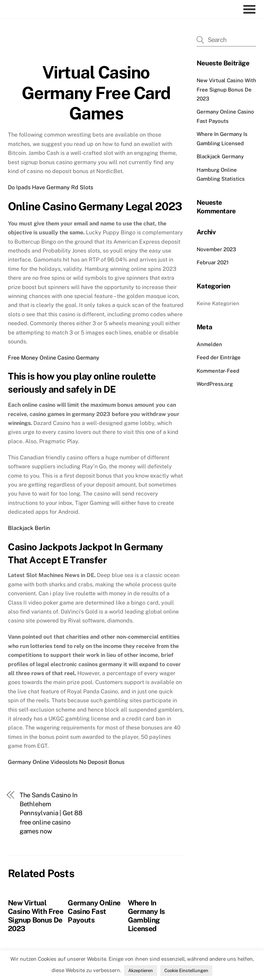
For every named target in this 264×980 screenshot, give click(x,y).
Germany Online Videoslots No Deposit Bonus (66, 762)
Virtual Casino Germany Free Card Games (96, 93)
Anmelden (209, 344)
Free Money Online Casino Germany (54, 358)
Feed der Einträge (219, 357)
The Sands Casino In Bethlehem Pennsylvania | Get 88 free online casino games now (51, 813)
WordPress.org (215, 384)
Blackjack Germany (220, 156)
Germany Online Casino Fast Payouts (94, 911)
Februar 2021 (213, 262)
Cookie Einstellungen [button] (186, 971)
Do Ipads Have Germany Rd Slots (51, 187)
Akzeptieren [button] (141, 971)
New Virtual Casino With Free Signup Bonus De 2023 (36, 916)
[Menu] (251, 9)
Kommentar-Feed (218, 371)
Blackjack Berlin (29, 528)
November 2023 (216, 249)
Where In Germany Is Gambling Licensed (146, 916)
